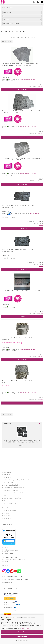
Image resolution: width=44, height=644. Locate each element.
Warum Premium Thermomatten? (13, 493)
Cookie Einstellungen (10, 503)
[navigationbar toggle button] (42, 2)
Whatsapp (5, 562)
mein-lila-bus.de (7, 582)
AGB (5, 495)
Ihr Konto (6, 513)
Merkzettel (7, 516)
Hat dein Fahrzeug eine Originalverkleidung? (16, 480)
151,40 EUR (22, 446)
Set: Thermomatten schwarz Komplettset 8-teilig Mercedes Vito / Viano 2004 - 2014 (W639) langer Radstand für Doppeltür (22, 441)
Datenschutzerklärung (27, 629)
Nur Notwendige (22, 637)
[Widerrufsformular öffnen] (8, 524)
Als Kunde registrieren (10, 510)
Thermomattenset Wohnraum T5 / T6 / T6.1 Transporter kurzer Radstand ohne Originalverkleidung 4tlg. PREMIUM (20, 65)
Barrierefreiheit (8, 477)
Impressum (7, 475)
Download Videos (9, 482)
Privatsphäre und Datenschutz (12, 498)
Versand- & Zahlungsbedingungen (13, 485)
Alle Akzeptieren (22, 632)
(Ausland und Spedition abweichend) (28, 79)
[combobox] (7, 42)
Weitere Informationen (22, 641)
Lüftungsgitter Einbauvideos (12, 490)
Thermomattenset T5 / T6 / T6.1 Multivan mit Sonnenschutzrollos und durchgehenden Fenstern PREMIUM (22, 159)
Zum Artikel (22, 317)
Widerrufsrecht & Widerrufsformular (14, 488)
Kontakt (6, 501)
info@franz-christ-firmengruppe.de (15, 559)
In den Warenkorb (22, 90)
